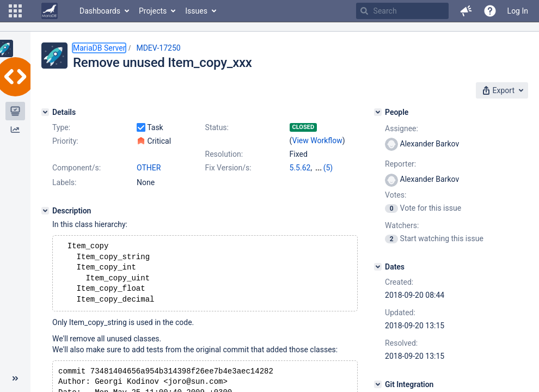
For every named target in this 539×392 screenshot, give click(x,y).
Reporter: (400, 164)
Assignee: (402, 128)
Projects (153, 11)
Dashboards (100, 11)
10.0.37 (327, 168)
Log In (518, 11)
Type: (61, 127)
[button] (15, 11)
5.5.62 (300, 168)
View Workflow (317, 140)
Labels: (64, 182)
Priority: (65, 141)
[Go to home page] (50, 11)
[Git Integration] (378, 384)
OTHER (149, 168)
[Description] (45, 211)
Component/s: (76, 168)
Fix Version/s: (228, 168)
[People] (378, 112)
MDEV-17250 (158, 48)
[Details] (45, 112)
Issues (196, 11)
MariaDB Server (99, 48)
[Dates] (378, 267)
